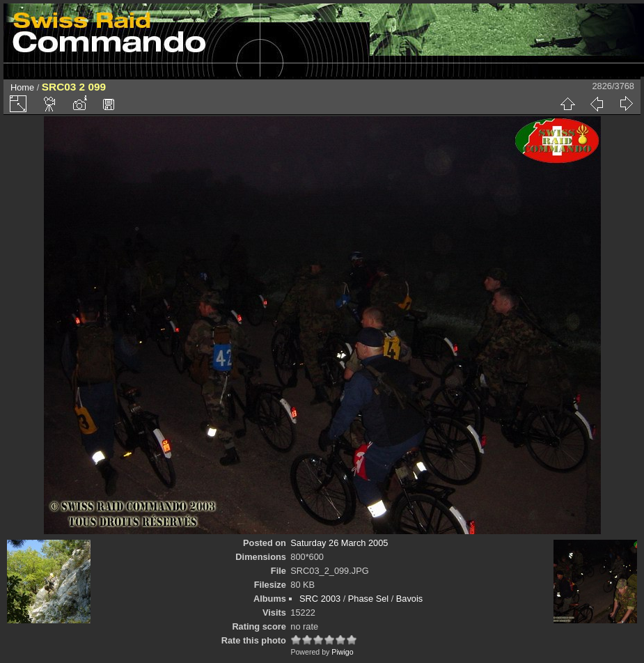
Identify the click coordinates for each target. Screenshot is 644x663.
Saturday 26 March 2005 (339, 543)
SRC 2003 (320, 599)
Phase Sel (368, 599)
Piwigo (342, 652)
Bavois (409, 599)
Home (22, 87)
